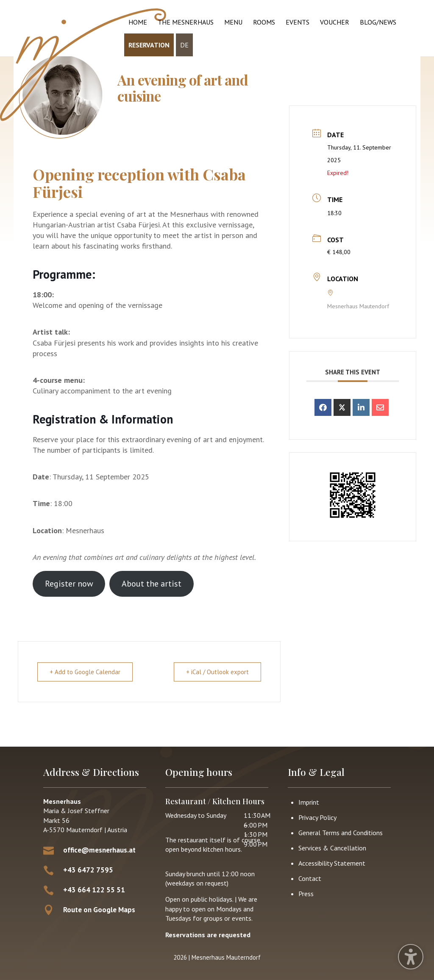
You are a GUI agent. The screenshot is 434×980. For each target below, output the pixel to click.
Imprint (309, 802)
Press (306, 894)
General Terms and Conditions (341, 833)
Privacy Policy (317, 817)
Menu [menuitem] (233, 22)
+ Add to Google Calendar (85, 672)
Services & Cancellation (332, 848)
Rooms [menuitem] (264, 22)
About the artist (152, 584)
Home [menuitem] (138, 22)
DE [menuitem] (184, 45)
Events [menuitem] (298, 22)
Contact (310, 878)
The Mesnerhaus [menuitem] (186, 22)
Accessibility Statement (332, 863)
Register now (69, 584)
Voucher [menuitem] (335, 22)
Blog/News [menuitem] (378, 22)
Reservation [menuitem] (149, 45)
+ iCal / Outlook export (217, 672)
